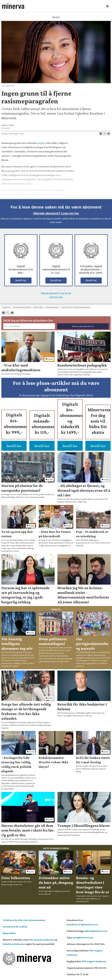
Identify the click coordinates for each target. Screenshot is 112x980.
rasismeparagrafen (22, 307)
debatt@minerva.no (96, 931)
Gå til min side (56, 297)
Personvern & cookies (15, 927)
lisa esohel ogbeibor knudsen (76, 307)
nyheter (6, 307)
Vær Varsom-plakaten (41, 940)
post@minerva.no (83, 937)
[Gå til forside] (13, 6)
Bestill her (21, 280)
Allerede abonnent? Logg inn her (56, 213)
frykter (42, 143)
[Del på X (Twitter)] (105, 134)
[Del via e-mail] (109, 134)
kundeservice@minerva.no (82, 924)
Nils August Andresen (94, 961)
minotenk (38, 307)
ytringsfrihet (52, 307)
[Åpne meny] (107, 6)
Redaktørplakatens (14, 944)
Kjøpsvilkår (9, 933)
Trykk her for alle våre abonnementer (24, 920)
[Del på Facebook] (101, 134)
